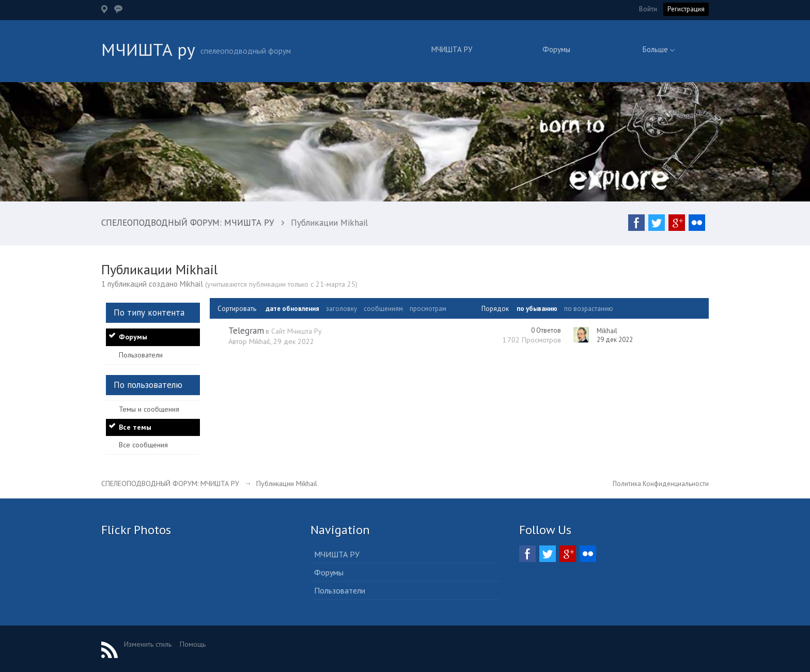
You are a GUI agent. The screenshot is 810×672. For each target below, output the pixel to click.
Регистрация (686, 9)
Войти (648, 9)
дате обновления (292, 309)
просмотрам (428, 309)
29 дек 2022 (615, 340)
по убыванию (537, 309)
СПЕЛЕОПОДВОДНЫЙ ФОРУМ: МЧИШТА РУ (170, 483)
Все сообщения (143, 445)
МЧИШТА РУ (452, 49)
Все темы (135, 427)
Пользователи (141, 355)
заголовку (341, 309)
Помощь (193, 644)
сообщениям (383, 309)
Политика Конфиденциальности (661, 484)
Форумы (556, 49)
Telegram (246, 331)
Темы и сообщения (149, 409)
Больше (659, 49)
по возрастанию (589, 309)
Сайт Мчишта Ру (297, 331)
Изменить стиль (148, 644)
